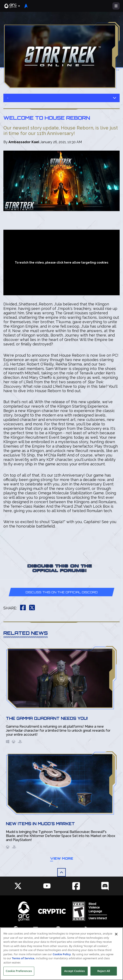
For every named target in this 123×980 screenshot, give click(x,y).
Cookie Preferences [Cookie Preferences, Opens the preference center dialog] (19, 971)
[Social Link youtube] (47, 886)
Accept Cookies (75, 971)
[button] (12, 6)
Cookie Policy (62, 954)
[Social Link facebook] (76, 886)
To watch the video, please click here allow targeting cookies (61, 263)
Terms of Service (23, 958)
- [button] (61, 98)
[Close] (116, 934)
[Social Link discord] (105, 886)
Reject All (104, 971)
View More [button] (62, 858)
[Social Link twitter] (18, 886)
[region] (61, 954)
